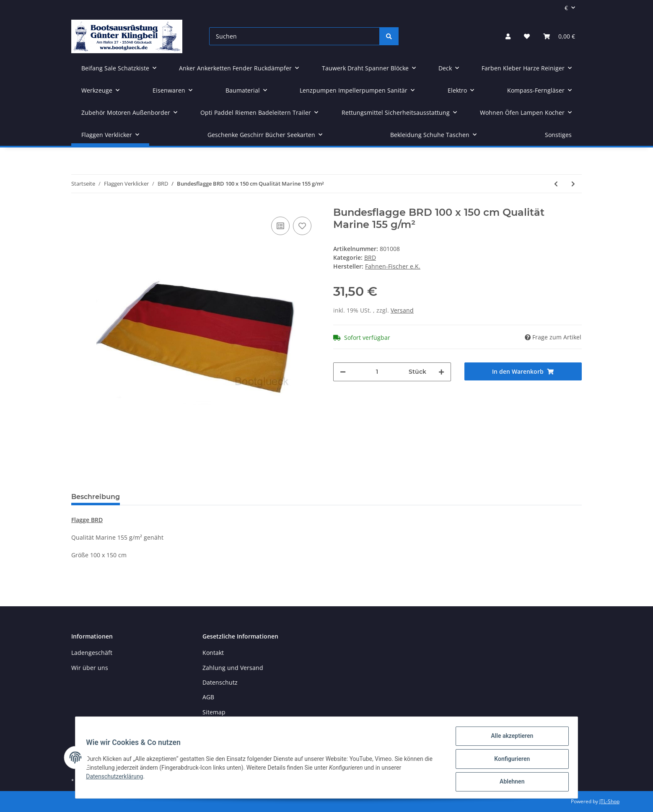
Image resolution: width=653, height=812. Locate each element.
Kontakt (213, 653)
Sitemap (214, 712)
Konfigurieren (509, 760)
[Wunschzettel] (527, 36)
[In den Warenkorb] (523, 371)
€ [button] (566, 8)
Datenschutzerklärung (117, 778)
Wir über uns (90, 668)
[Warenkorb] (559, 36)
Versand (402, 310)
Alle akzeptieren (509, 739)
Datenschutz (220, 682)
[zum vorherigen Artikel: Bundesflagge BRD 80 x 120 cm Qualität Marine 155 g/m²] (556, 184)
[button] (508, 36)
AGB (208, 697)
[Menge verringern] (343, 372)
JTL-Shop (609, 801)
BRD (370, 257)
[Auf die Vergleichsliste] (280, 226)
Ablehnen (509, 782)
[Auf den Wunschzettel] (302, 226)
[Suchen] (294, 36)
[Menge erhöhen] (441, 372)
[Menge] (377, 372)
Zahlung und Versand (233, 668)
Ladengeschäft (92, 653)
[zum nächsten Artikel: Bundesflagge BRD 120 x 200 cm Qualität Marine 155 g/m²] (573, 184)
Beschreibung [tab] (96, 497)
